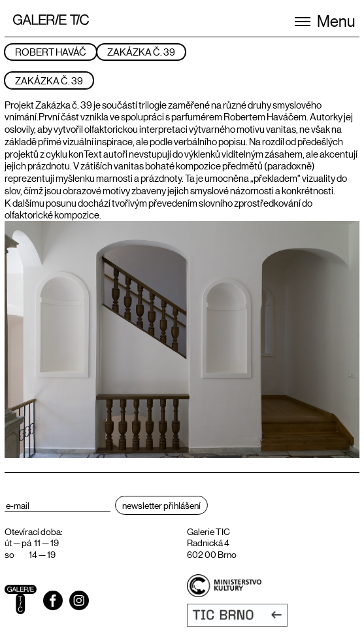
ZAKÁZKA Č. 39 (141, 51)
